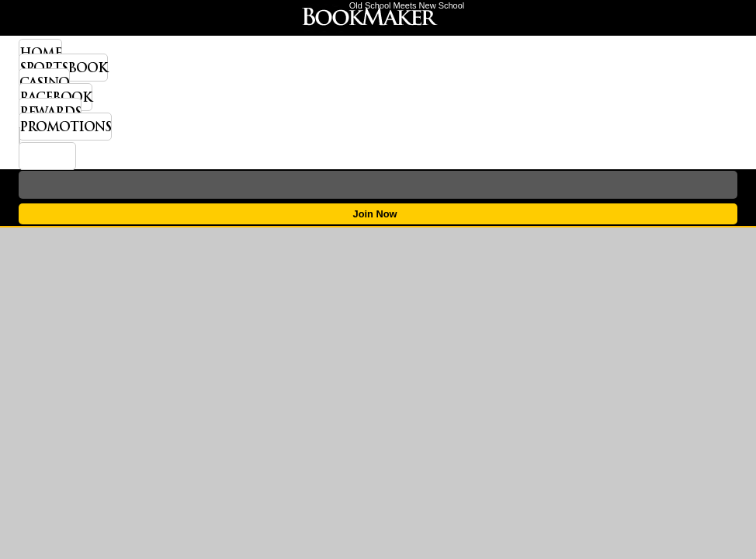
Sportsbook (63, 68)
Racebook (55, 97)
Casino (44, 82)
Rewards (50, 112)
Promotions (65, 127)
